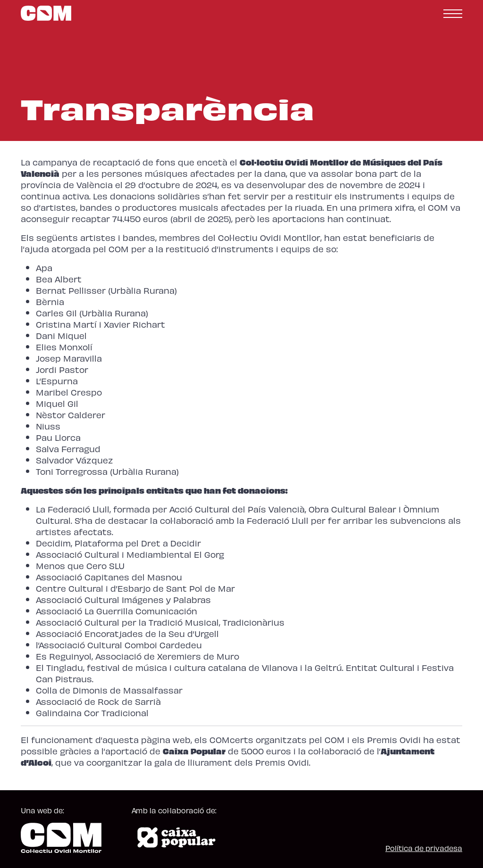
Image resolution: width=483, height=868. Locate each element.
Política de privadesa (424, 848)
